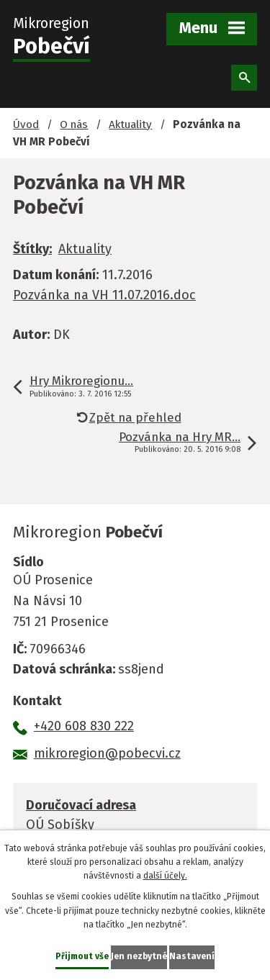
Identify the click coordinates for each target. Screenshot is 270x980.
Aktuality (130, 124)
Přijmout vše (82, 956)
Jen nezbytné (139, 956)
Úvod (26, 124)
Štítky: (32, 249)
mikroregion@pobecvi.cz (107, 753)
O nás (74, 124)
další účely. (165, 876)
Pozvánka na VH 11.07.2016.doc (104, 295)
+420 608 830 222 (84, 726)
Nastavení (192, 956)
